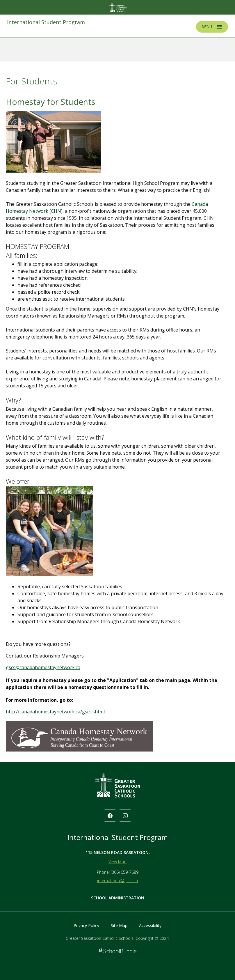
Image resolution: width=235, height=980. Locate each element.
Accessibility (150, 925)
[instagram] (125, 816)
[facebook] (110, 816)
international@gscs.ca (117, 881)
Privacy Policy (86, 925)
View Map (117, 862)
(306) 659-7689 (125, 872)
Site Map (119, 925)
